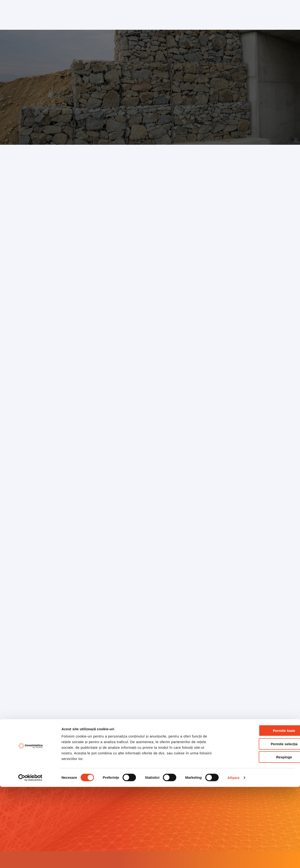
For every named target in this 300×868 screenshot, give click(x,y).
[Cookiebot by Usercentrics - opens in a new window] (30, 859)
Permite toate (261, 812)
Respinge (261, 838)
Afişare (233, 859)
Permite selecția (261, 825)
